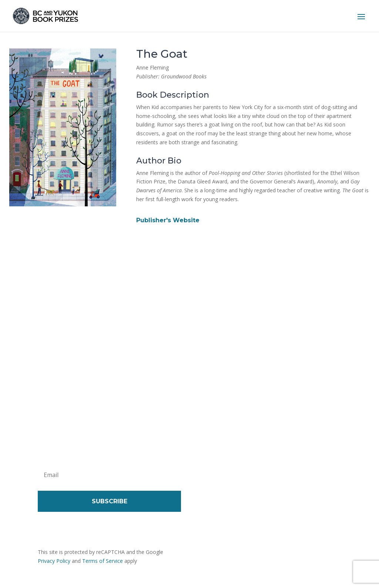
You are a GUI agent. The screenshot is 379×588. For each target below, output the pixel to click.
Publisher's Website (168, 220)
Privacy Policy (54, 561)
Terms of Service (103, 561)
